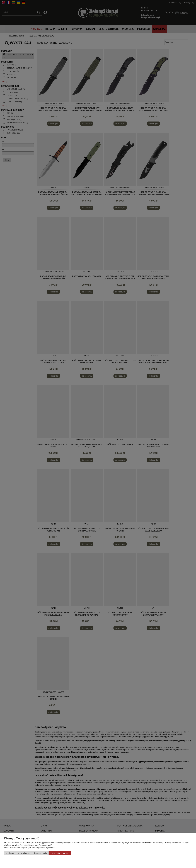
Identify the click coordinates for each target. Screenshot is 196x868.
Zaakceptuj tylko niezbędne (18, 853)
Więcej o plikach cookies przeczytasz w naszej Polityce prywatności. (30, 848)
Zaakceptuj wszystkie (60, 853)
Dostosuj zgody (40, 853)
